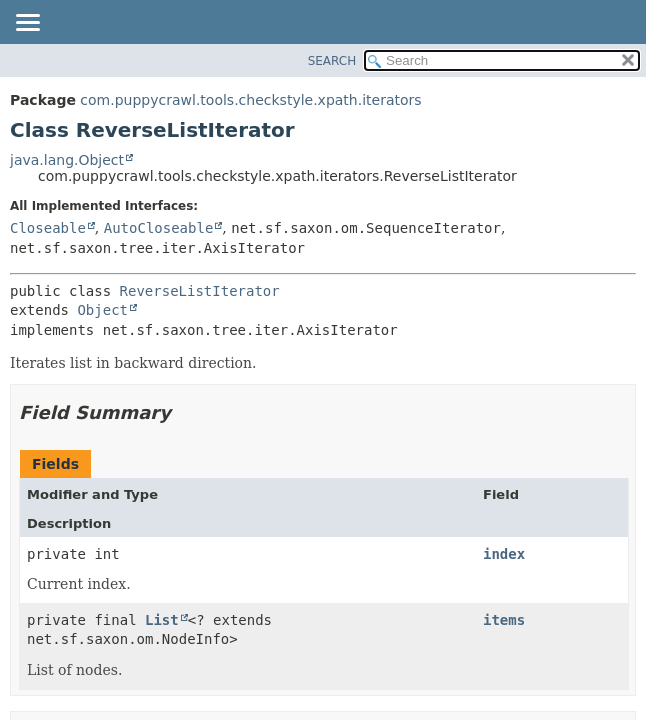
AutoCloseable (159, 228)
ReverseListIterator (200, 291)
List (162, 620)
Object (102, 310)
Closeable (48, 228)
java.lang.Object (67, 160)
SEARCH (332, 61)
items (504, 620)
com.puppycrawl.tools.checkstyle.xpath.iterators (250, 100)
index (504, 554)
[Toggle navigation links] (27, 24)
